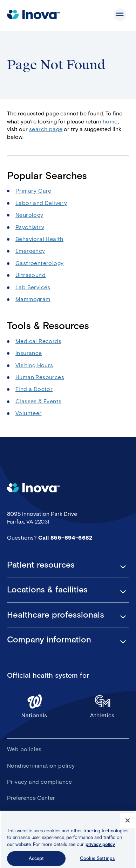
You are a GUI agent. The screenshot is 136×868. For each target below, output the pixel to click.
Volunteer (29, 413)
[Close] (128, 823)
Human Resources (40, 377)
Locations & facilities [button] (47, 590)
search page (46, 129)
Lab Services (33, 287)
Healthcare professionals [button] (56, 615)
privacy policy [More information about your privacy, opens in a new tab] (100, 847)
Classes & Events (38, 401)
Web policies (24, 749)
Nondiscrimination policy (41, 766)
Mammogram (33, 299)
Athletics (102, 706)
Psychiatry (30, 227)
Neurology (29, 215)
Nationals (34, 706)
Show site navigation (120, 15)
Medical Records (38, 341)
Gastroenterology (39, 263)
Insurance (29, 353)
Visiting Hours (34, 365)
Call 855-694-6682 (65, 538)
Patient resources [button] (41, 565)
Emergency (30, 251)
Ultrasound (30, 275)
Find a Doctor (34, 389)
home (110, 122)
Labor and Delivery (41, 203)
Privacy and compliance (40, 782)
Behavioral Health (39, 239)
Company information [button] (49, 640)
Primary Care (33, 191)
